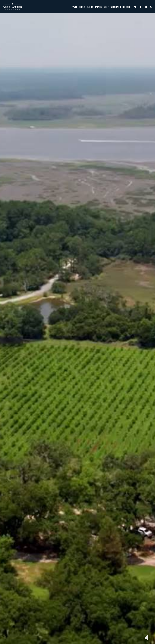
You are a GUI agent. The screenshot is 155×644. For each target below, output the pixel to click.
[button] (146, 637)
